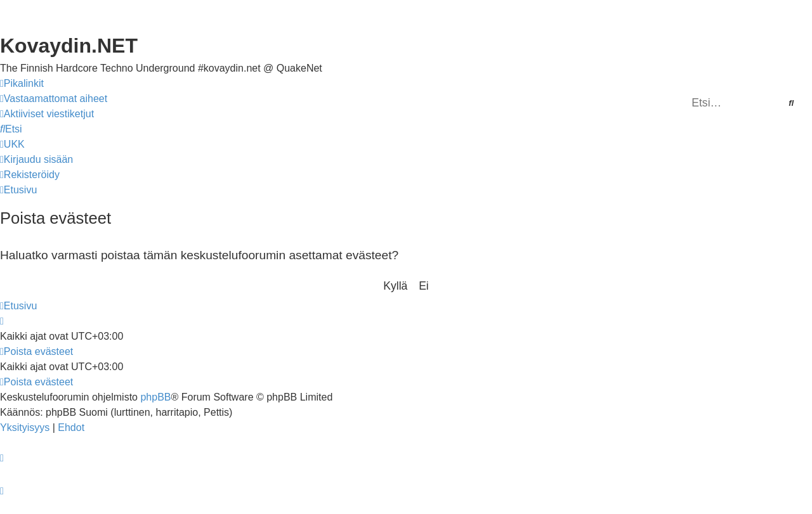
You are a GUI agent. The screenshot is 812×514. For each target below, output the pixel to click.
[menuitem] (54, 99)
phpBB (155, 397)
